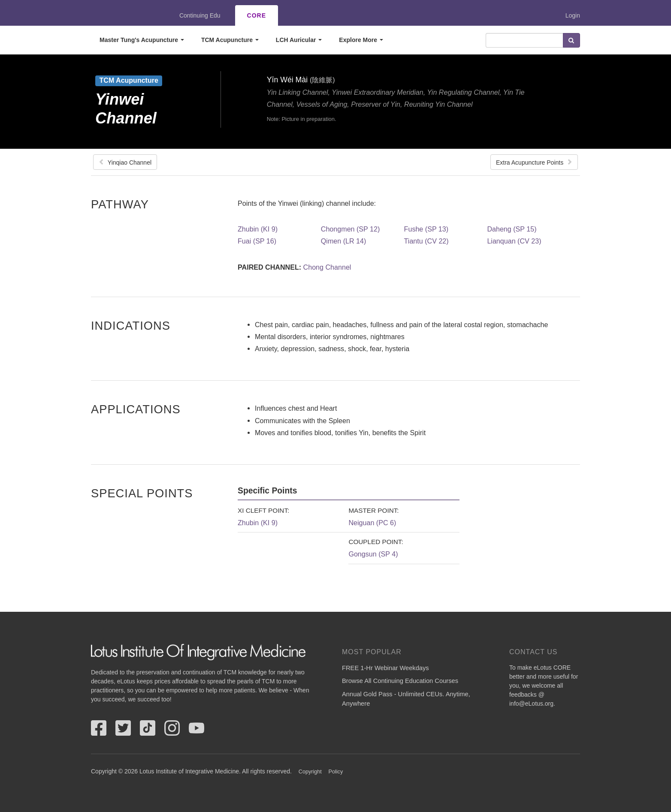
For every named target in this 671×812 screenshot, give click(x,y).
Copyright (310, 772)
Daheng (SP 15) (512, 229)
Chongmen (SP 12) (350, 229)
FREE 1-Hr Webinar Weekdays (385, 668)
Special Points (142, 493)
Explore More (361, 40)
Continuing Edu (200, 15)
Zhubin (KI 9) (258, 229)
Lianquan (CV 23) (514, 241)
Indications (131, 325)
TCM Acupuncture (230, 40)
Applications (136, 409)
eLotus (122, 15)
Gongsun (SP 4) (373, 554)
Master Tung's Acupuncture (142, 40)
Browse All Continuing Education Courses (400, 681)
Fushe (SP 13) (426, 229)
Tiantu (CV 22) (426, 241)
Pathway (120, 204)
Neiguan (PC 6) (372, 523)
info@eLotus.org (531, 704)
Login (573, 15)
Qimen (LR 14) (344, 241)
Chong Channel (327, 267)
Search (571, 40)
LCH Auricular (299, 40)
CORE (257, 15)
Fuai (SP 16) (257, 241)
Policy (336, 772)
